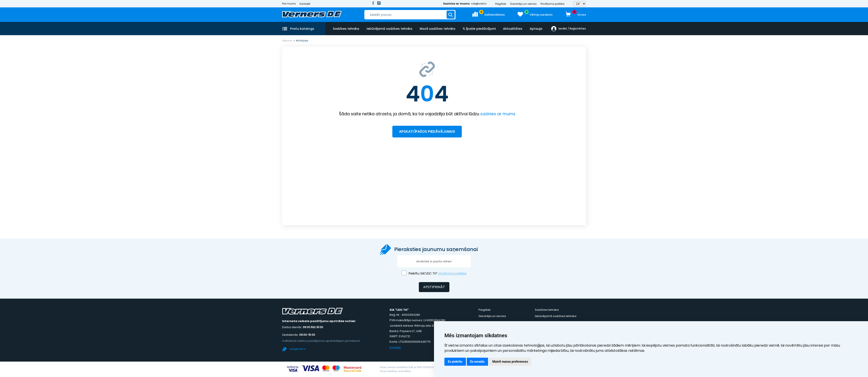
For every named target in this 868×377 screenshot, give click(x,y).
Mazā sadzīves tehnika (437, 29)
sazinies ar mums (498, 114)
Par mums (289, 4)
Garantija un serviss (523, 4)
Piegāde (501, 4)
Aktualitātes (513, 29)
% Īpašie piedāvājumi (479, 29)
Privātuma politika (552, 4)
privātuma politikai (452, 273)
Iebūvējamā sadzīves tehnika (389, 29)
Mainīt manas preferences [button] (510, 362)
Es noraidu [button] (477, 362)
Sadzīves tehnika (346, 29)
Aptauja (536, 29)
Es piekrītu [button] (455, 362)
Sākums (287, 41)
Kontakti (305, 4)
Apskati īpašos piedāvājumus (427, 131)
